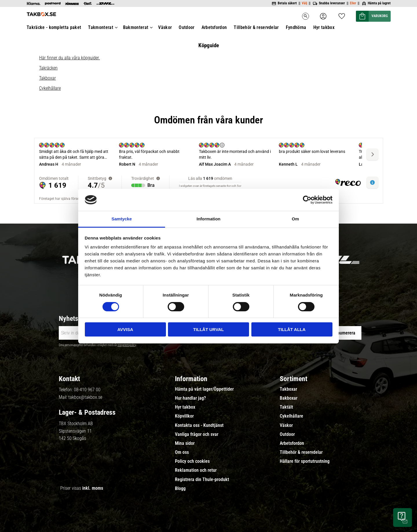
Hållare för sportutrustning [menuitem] (305, 461)
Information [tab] (209, 219)
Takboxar (47, 78)
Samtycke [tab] (122, 219)
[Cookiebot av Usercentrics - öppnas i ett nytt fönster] (307, 200)
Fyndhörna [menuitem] (296, 27)
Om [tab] (295, 219)
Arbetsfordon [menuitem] (214, 27)
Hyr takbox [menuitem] (324, 27)
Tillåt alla (292, 329)
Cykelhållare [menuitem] (291, 416)
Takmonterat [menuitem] (101, 27)
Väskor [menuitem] (165, 27)
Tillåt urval (209, 329)
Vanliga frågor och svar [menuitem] (197, 434)
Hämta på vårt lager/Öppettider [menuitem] (204, 389)
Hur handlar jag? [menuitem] (190, 398)
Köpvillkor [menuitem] (184, 416)
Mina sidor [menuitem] (185, 443)
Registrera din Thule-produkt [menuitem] (202, 480)
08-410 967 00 (87, 390)
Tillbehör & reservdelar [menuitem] (256, 27)
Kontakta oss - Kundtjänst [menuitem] (199, 425)
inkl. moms (93, 488)
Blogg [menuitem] (180, 489)
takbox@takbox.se (85, 397)
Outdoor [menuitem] (186, 27)
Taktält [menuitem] (286, 407)
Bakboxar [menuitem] (289, 398)
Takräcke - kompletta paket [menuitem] (54, 27)
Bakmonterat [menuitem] (136, 27)
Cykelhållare (50, 88)
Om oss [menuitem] (182, 452)
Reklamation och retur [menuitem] (196, 470)
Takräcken (48, 68)
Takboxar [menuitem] (288, 389)
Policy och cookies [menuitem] (192, 461)
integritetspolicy (127, 345)
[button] (342, 14)
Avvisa (125, 329)
